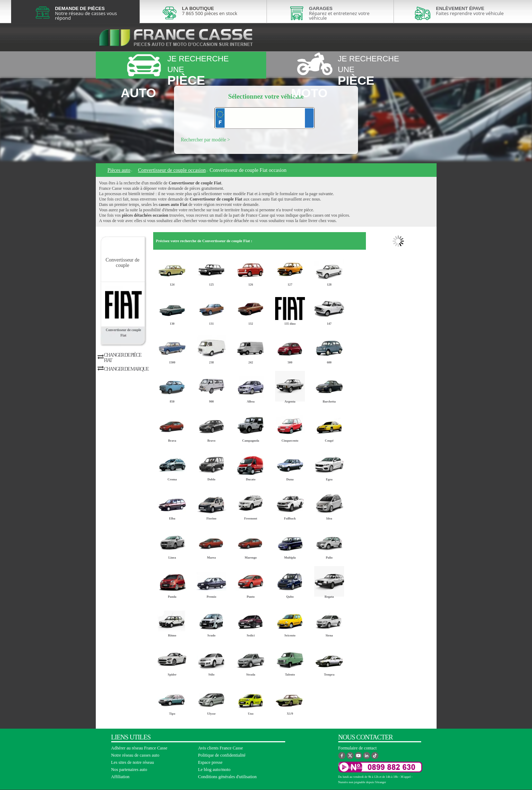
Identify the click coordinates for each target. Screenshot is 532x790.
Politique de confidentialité (222, 755)
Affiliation (120, 777)
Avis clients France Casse (220, 748)
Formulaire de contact (357, 748)
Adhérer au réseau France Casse (139, 748)
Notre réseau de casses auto (135, 755)
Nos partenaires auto (129, 770)
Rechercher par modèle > (205, 140)
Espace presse (210, 762)
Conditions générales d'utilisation (227, 777)
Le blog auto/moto (214, 770)
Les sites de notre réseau (133, 762)
